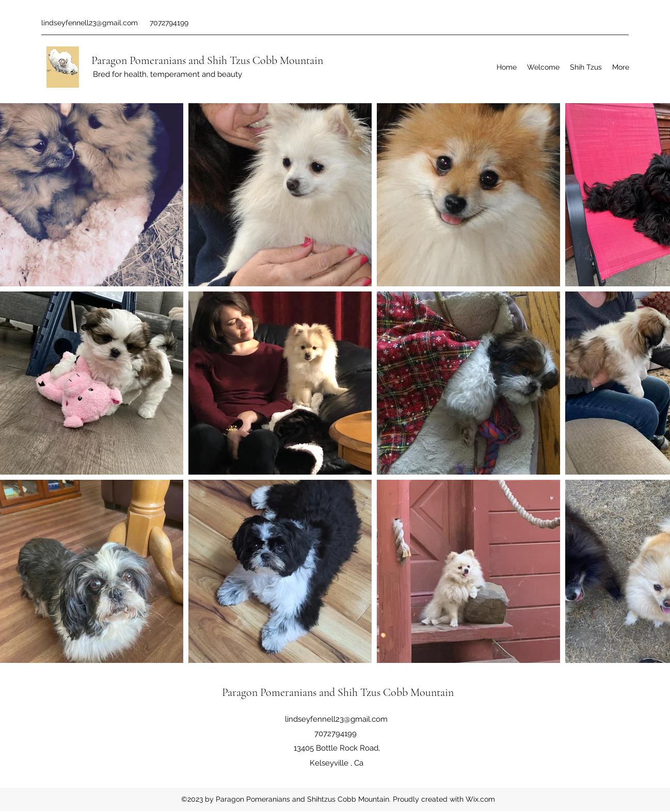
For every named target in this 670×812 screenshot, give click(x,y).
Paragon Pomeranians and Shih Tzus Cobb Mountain (207, 60)
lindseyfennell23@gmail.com (90, 23)
